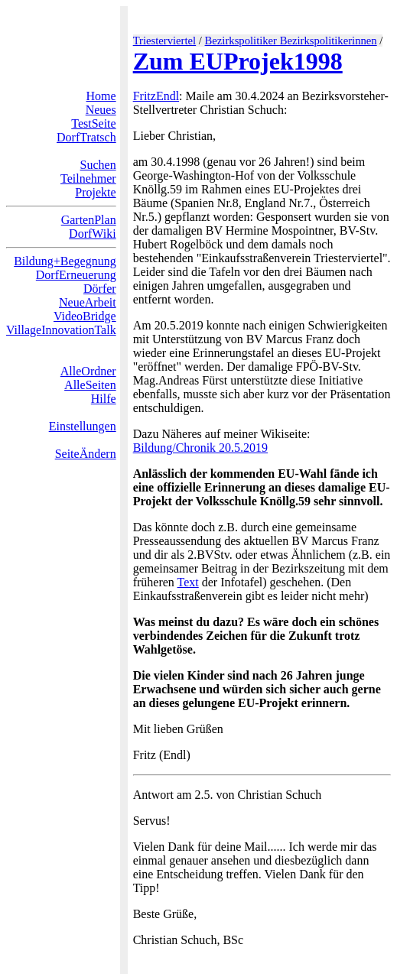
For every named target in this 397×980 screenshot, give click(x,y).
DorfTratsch (86, 137)
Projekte (95, 192)
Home (101, 96)
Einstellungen (83, 426)
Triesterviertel (165, 41)
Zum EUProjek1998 (238, 61)
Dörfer (100, 289)
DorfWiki (93, 234)
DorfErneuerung (76, 275)
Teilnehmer (88, 178)
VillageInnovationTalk (61, 330)
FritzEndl (156, 96)
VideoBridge (85, 316)
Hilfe (104, 399)
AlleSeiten (90, 385)
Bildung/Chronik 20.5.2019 (200, 448)
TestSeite (93, 123)
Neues (101, 110)
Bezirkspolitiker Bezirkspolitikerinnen (291, 41)
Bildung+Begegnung (65, 261)
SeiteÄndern (86, 454)
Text (188, 582)
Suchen (98, 165)
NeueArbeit (88, 302)
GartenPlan (89, 220)
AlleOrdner (88, 371)
